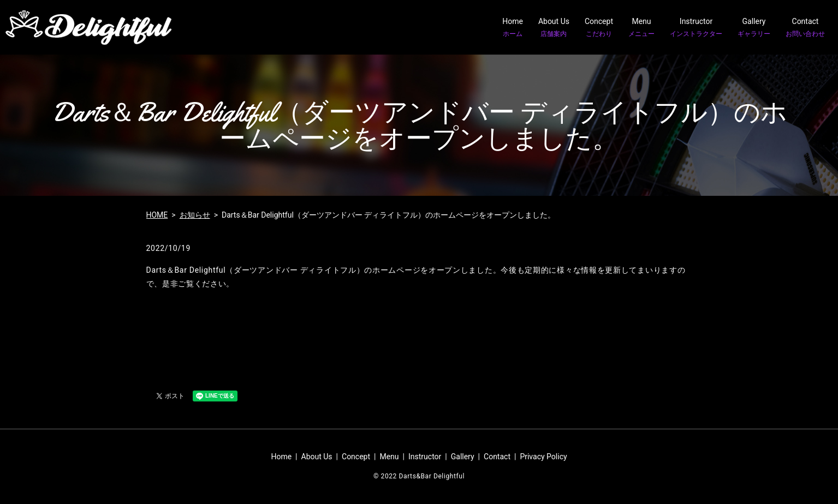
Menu (641, 28)
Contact (805, 28)
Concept (599, 28)
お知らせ (195, 215)
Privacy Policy (543, 457)
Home (513, 28)
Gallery (754, 28)
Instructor (696, 28)
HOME (157, 215)
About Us (554, 28)
